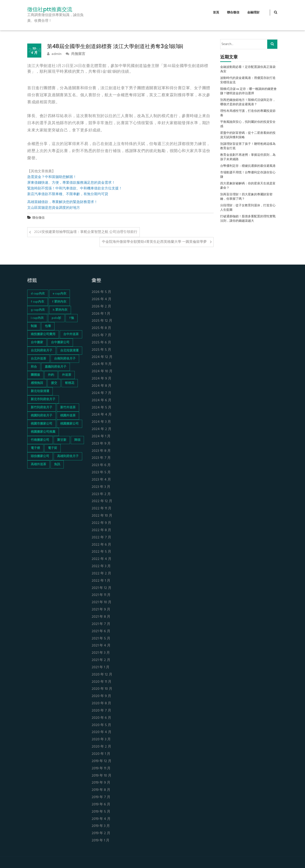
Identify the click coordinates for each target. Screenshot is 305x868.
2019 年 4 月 (101, 819)
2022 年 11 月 (102, 509)
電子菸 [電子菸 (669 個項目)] (53, 448)
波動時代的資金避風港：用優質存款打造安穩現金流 (248, 80)
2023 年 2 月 (101, 494)
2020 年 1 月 (101, 754)
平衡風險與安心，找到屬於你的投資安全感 (248, 124)
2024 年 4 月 (102, 415)
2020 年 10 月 (102, 689)
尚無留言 (75, 54)
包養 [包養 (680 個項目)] (48, 326)
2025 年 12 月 (102, 321)
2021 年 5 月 (101, 639)
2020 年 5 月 (101, 725)
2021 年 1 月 (101, 667)
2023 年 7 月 (101, 458)
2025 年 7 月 (101, 335)
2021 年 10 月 (102, 602)
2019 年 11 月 (101, 769)
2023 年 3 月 (101, 487)
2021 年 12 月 (102, 588)
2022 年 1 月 (101, 581)
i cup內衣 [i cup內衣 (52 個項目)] (37, 318)
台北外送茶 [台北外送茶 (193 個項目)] (38, 359)
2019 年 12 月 (102, 761)
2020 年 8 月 (101, 704)
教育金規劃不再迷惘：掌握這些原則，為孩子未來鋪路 (248, 157)
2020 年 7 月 (101, 711)
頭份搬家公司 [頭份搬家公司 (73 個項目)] (40, 456)
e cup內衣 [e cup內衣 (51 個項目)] (60, 294)
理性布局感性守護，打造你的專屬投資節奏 (248, 113)
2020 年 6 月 (101, 718)
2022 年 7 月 (101, 538)
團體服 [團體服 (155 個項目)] (35, 375)
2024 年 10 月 (102, 371)
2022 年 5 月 (101, 552)
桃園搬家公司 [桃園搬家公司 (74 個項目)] (69, 424)
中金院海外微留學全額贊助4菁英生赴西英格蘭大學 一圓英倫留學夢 (154, 242)
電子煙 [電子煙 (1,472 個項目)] (35, 448)
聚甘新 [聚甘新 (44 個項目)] (62, 440)
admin (54, 54)
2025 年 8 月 (101, 328)
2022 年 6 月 (101, 545)
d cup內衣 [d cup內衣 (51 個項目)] (38, 294)
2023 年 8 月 (101, 451)
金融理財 (253, 13)
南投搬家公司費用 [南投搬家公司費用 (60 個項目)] (43, 334)
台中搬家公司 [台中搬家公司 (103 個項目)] (60, 342)
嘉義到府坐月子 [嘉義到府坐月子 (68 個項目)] (56, 367)
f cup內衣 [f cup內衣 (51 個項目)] (37, 302)
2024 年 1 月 (101, 437)
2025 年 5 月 (101, 350)
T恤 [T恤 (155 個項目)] (72, 318)
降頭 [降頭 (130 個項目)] (77, 440)
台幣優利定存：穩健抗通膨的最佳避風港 (248, 166)
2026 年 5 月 (101, 292)
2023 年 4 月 (101, 480)
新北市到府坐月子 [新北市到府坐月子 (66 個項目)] (43, 399)
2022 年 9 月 (101, 523)
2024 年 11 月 (102, 364)
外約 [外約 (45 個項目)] (51, 375)
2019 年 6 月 (101, 805)
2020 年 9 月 (101, 696)
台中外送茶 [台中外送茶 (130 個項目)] (71, 334)
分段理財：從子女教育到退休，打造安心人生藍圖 (248, 208)
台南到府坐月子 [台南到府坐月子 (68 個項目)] (65, 359)
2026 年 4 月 (102, 299)
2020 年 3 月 (101, 740)
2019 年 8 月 (101, 790)
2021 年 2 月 (101, 660)
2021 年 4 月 (101, 646)
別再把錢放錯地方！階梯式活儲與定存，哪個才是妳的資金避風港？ (248, 102)
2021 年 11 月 (101, 595)
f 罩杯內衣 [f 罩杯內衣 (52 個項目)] (59, 302)
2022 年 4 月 (102, 559)
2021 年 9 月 (101, 610)
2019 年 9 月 (101, 783)
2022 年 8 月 (101, 530)
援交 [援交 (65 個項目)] (54, 383)
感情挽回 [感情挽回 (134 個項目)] (37, 383)
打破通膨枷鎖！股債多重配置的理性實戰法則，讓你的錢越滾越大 (248, 219)
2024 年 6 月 (102, 400)
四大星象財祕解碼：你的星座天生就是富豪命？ (248, 186)
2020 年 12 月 (102, 675)
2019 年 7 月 (101, 797)
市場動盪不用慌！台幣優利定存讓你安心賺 (248, 175)
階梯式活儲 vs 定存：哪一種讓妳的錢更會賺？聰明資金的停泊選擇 (248, 91)
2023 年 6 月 (101, 465)
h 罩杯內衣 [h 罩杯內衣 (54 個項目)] (60, 310)
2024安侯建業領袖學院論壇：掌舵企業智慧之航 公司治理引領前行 (86, 232)
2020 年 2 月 (101, 747)
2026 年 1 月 (101, 314)
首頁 (216, 13)
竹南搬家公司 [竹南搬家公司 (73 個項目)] (40, 440)
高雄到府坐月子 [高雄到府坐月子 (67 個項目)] (68, 456)
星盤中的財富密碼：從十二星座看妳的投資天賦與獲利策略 (248, 135)
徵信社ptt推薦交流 (50, 9)
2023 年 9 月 (101, 444)
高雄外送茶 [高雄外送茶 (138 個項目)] (38, 464)
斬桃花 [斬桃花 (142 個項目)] (70, 383)
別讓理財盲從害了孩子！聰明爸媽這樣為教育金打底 (248, 146)
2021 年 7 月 (101, 624)
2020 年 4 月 (102, 732)
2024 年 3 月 (101, 422)
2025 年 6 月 (101, 343)
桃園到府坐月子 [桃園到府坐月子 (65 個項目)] (42, 416)
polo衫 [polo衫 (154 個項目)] (56, 318)
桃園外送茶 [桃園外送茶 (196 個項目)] (68, 416)
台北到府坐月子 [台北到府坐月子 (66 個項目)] (42, 351)
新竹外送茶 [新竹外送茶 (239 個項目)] (68, 408)
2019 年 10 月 (102, 776)
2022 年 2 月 (101, 574)
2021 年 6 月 (101, 631)
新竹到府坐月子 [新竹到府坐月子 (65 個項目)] (42, 408)
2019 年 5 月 (101, 812)
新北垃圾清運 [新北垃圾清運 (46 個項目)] (40, 391)
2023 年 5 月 (101, 473)
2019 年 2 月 (101, 833)
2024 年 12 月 (102, 357)
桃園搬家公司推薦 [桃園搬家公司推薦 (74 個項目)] (43, 432)
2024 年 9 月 (102, 379)
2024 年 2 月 (102, 429)
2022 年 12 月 (102, 501)
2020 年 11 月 (102, 682)
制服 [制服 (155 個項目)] (34, 326)
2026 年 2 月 (101, 307)
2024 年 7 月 (102, 393)
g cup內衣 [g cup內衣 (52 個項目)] (38, 310)
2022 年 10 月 (102, 516)
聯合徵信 (233, 13)
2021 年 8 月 (101, 617)
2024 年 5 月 (102, 408)
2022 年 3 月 (101, 566)
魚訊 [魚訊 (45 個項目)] (57, 464)
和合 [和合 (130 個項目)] (34, 367)
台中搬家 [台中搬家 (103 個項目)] (37, 342)
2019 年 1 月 (101, 841)
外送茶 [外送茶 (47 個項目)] (67, 375)
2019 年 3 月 (101, 826)
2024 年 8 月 (102, 386)
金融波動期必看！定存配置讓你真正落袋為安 (248, 69)
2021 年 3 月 (101, 653)
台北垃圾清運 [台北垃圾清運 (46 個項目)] (69, 351)
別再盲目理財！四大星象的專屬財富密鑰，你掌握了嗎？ (246, 197)
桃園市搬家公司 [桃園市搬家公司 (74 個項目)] (42, 424)
